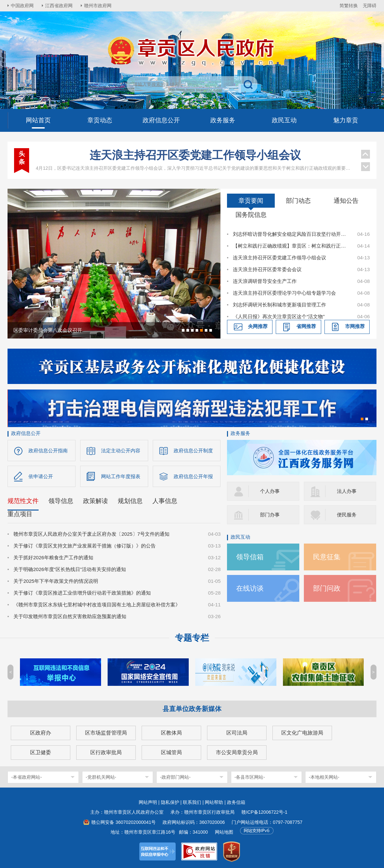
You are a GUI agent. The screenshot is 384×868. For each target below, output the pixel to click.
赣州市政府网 (98, 6)
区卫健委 (41, 752)
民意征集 (327, 557)
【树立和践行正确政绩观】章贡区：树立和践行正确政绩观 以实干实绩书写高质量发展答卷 (291, 246)
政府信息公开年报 (193, 476)
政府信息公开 (26, 433)
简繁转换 (349, 6)
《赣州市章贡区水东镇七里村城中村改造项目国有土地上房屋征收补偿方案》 (97, 605)
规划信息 (130, 501)
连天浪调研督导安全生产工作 (265, 281)
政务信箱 (236, 802)
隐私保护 (170, 802)
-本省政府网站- (26, 777)
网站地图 (224, 832)
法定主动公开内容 (121, 451)
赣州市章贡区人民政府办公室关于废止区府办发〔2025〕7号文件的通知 (91, 534)
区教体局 (171, 733)
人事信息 (165, 501)
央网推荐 (258, 326)
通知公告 (346, 201)
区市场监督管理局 (106, 733)
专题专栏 (192, 638)
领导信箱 (250, 557)
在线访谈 (250, 588)
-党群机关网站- (101, 777)
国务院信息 (251, 215)
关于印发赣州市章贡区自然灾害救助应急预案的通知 (70, 616)
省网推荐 (306, 326)
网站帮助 (214, 802)
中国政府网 (22, 6)
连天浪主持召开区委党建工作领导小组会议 (195, 155)
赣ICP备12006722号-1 (264, 812)
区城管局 (171, 752)
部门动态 (298, 201)
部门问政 (327, 588)
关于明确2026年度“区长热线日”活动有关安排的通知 (70, 569)
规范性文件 (23, 501)
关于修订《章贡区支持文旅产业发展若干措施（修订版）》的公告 (85, 546)
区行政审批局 (106, 752)
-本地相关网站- (324, 777)
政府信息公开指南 (48, 451)
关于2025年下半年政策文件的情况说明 (56, 581)
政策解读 (96, 501)
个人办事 (270, 491)
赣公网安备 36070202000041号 (123, 822)
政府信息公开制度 (193, 451)
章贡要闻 (251, 201)
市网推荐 (355, 326)
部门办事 (270, 515)
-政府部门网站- (175, 777)
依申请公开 (41, 476)
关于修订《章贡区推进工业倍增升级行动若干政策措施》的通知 (82, 593)
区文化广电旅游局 (302, 733)
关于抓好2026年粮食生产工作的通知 (53, 557)
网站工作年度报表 (121, 476)
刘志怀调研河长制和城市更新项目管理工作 (279, 305)
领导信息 (61, 501)
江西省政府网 (59, 6)
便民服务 (347, 515)
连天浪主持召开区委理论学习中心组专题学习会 (284, 293)
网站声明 (148, 802)
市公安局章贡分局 (237, 752)
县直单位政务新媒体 (192, 709)
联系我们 (192, 802)
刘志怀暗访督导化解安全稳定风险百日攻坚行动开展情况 (291, 234)
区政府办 (41, 733)
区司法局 (237, 733)
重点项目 (20, 514)
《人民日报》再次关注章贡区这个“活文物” (279, 316)
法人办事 (347, 491)
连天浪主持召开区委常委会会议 (267, 269)
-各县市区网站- (250, 777)
